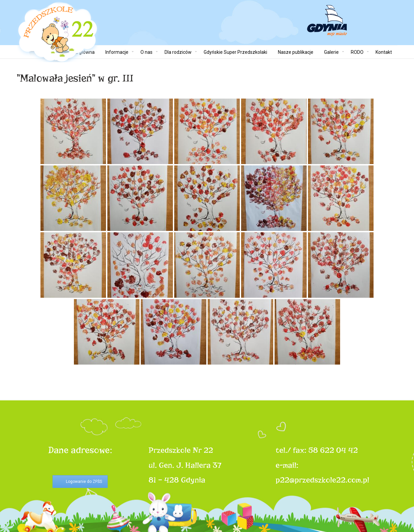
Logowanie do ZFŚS (84, 482)
